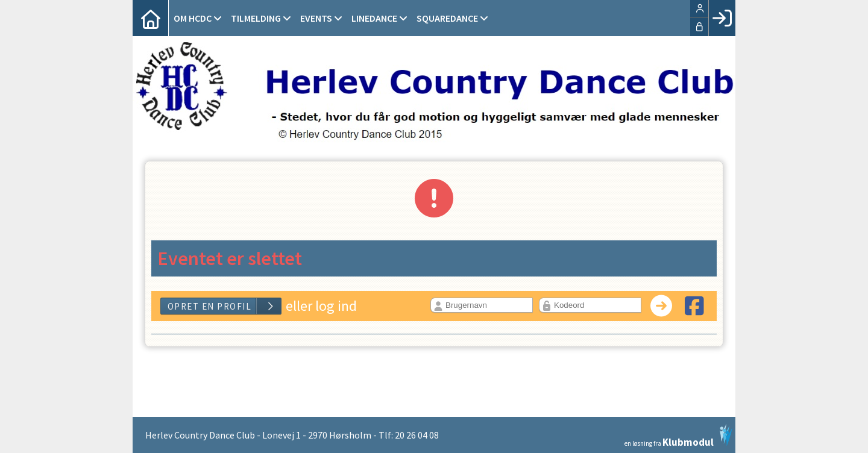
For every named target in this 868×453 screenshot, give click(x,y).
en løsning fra (678, 436)
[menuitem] (151, 18)
